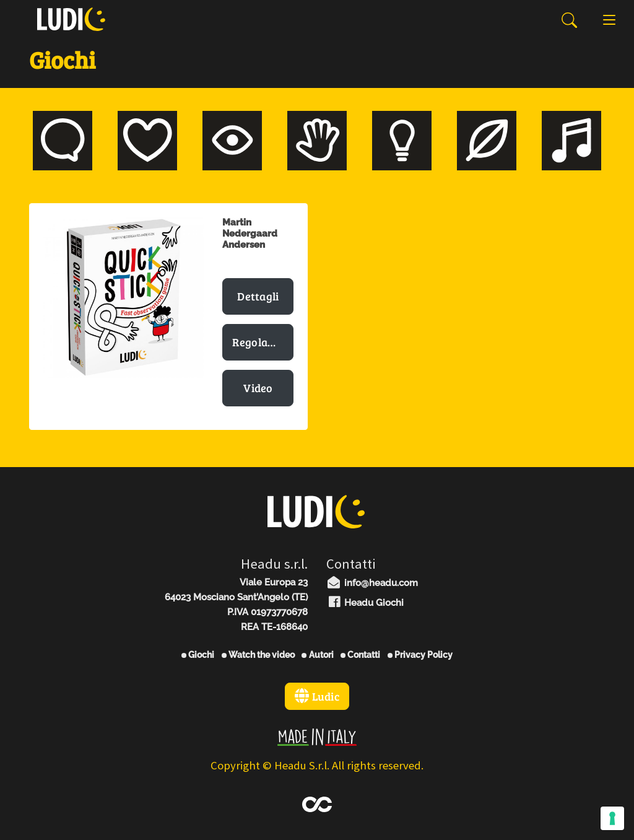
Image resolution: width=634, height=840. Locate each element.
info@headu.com (372, 583)
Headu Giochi (365, 603)
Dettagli (258, 296)
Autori (317, 655)
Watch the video (258, 655)
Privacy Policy (420, 655)
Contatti (360, 655)
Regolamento (263, 342)
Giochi (198, 655)
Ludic (317, 696)
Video (258, 388)
